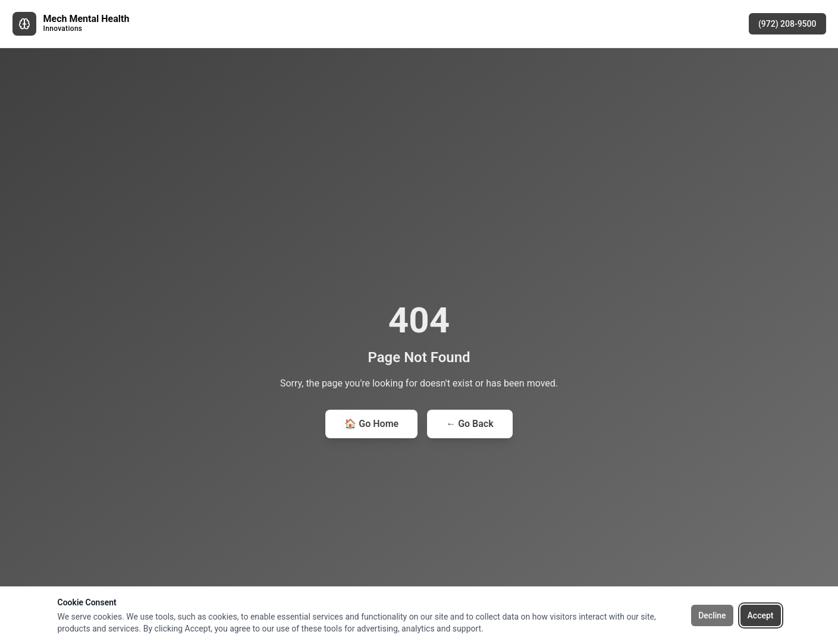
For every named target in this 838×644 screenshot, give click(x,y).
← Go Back (470, 424)
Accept (761, 615)
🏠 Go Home (371, 424)
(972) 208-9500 (787, 24)
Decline (712, 615)
